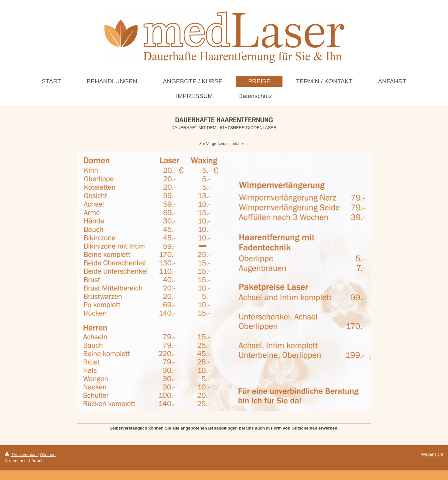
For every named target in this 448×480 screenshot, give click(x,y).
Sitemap (48, 455)
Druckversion (21, 455)
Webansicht (432, 454)
